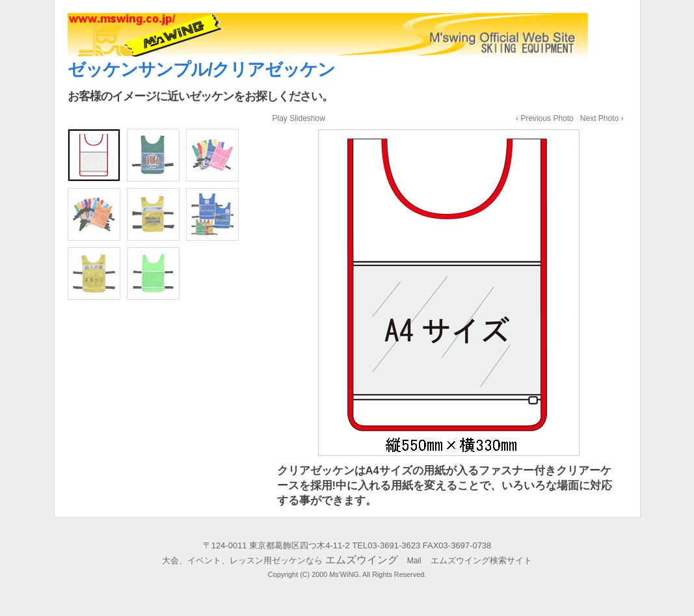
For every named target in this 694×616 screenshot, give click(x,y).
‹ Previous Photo (545, 118)
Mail (414, 561)
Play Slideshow (299, 118)
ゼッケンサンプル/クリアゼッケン (202, 70)
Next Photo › (602, 118)
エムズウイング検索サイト (477, 560)
